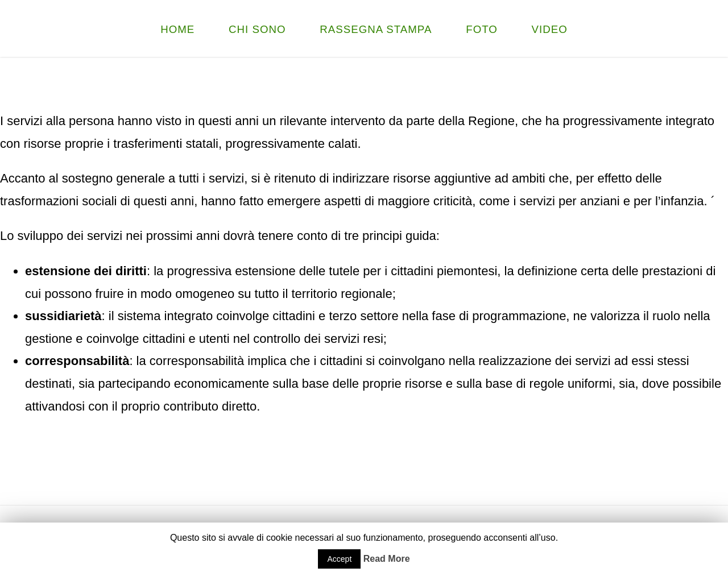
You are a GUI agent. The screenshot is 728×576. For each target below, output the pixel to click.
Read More (387, 559)
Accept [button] (339, 559)
